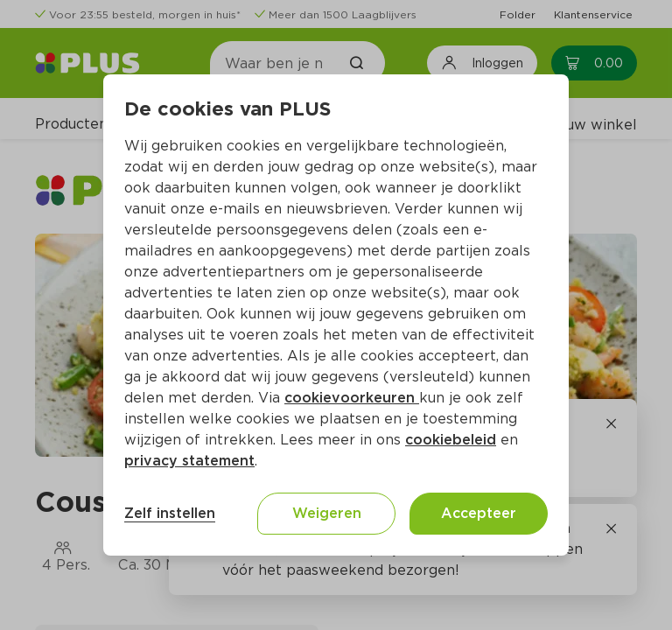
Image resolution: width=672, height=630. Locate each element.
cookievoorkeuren (352, 398)
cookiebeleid (451, 440)
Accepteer (479, 513)
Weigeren (327, 513)
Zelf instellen (170, 513)
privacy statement (189, 461)
